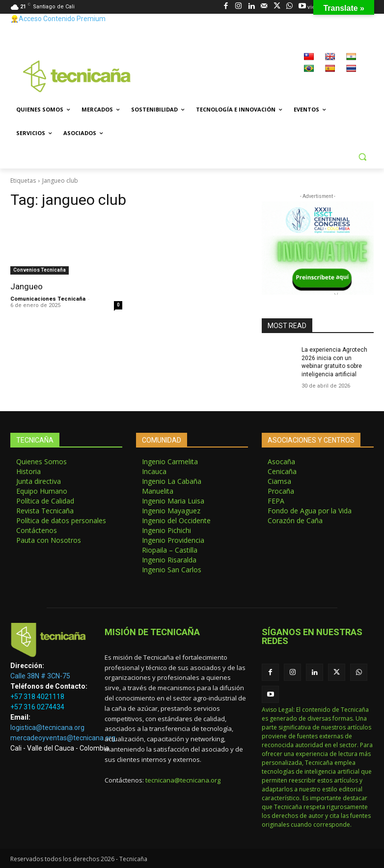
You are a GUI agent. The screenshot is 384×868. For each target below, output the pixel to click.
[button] (362, 157)
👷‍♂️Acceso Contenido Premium (58, 19)
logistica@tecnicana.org (47, 728)
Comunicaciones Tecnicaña (48, 299)
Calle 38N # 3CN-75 (40, 676)
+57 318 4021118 (37, 697)
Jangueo (27, 286)
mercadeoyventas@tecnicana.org (63, 738)
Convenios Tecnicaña (40, 270)
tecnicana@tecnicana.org (183, 780)
